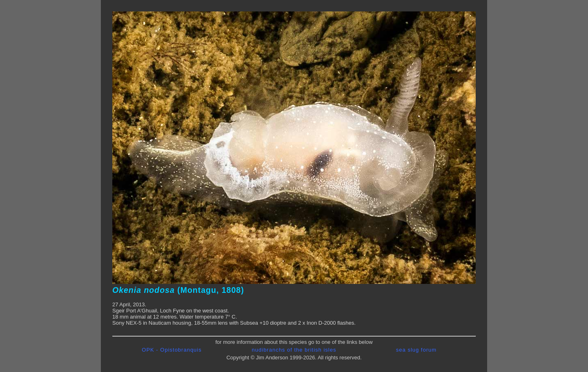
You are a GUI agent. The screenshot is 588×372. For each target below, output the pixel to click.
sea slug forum (416, 350)
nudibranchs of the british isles (294, 350)
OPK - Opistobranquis (171, 350)
